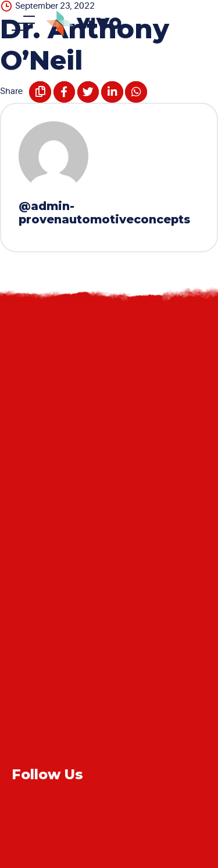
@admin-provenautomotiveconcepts (104, 213)
